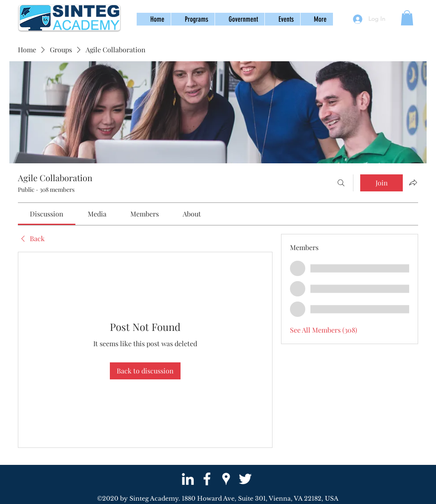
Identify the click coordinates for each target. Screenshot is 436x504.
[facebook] (207, 479)
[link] (47, 214)
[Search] (341, 183)
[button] (193, 19)
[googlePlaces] (226, 479)
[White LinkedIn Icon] (188, 479)
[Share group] (413, 182)
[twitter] (245, 479)
